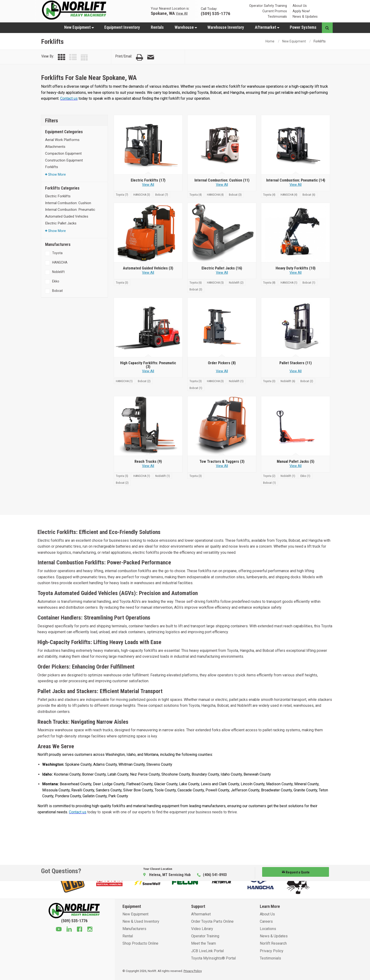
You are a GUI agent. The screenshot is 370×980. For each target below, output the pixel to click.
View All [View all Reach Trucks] (148, 466)
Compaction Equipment (63, 153)
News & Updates (305, 17)
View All (182, 13)
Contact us (69, 98)
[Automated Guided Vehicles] (148, 233)
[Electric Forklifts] (148, 145)
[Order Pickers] (222, 328)
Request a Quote (296, 872)
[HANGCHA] (142, 194)
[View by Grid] (62, 57)
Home (270, 41)
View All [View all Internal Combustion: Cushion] (222, 185)
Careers (266, 921)
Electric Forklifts (58, 196)
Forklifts (52, 167)
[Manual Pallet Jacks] (296, 426)
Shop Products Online (140, 943)
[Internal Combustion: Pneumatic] (296, 145)
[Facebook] (80, 930)
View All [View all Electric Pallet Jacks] (222, 273)
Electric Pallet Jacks (61, 223)
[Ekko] (305, 476)
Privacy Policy (272, 951)
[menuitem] (79, 27)
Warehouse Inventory (226, 27)
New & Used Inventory (141, 921)
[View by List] (73, 57)
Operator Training (205, 936)
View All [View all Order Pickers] (222, 371)
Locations (268, 929)
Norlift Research (273, 943)
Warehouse (186, 27)
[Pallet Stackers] (296, 328)
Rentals (157, 27)
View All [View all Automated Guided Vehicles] (148, 273)
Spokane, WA (163, 13)
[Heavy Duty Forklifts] (296, 233)
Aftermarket (267, 27)
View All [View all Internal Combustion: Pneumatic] (296, 185)
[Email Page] (151, 57)
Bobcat (57, 291)
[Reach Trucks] (148, 426)
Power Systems (303, 27)
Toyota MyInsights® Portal (213, 958)
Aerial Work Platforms (62, 140)
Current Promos (275, 11)
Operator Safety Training (268, 6)
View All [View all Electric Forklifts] (148, 185)
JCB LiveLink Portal (207, 951)
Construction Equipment (64, 160)
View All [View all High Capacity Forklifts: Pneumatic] (148, 371)
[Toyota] (122, 194)
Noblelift (58, 272)
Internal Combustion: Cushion (68, 203)
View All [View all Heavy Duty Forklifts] (296, 273)
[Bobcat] (162, 194)
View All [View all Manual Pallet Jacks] (296, 466)
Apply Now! (301, 11)
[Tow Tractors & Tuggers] (222, 426)
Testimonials (277, 17)
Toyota (57, 253)
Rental (128, 936)
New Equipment (79, 27)
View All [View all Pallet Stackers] (296, 371)
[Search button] (327, 28)
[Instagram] (90, 930)
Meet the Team (204, 943)
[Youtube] (59, 930)
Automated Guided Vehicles (67, 216)
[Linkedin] (69, 930)
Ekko (56, 281)
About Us (300, 6)
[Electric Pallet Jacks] (222, 233)
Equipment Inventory (122, 27)
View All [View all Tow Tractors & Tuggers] (222, 466)
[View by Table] (84, 57)
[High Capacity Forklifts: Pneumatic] (148, 328)
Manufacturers (134, 929)
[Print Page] (139, 57)
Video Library (202, 929)
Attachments (55, 147)
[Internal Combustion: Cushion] (222, 145)
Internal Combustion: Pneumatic (70, 210)
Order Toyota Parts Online (212, 921)
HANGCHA (60, 262)
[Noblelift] (236, 282)
